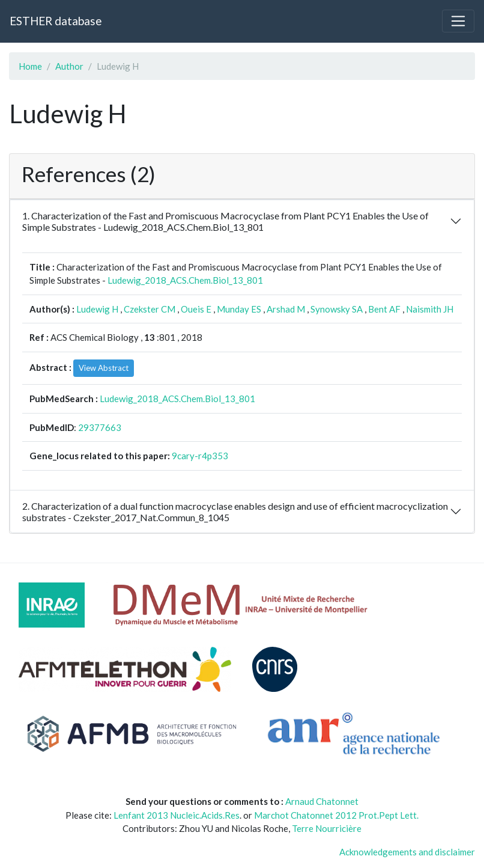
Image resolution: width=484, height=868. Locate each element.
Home (30, 66)
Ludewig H (97, 309)
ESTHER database (56, 21)
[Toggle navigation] (458, 21)
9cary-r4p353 (200, 456)
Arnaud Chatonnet (322, 801)
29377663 (100, 427)
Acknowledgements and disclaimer (407, 852)
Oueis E (196, 309)
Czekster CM (150, 309)
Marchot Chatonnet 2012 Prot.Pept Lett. (336, 815)
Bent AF (384, 309)
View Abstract (104, 368)
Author (69, 66)
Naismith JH (430, 309)
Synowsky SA (337, 309)
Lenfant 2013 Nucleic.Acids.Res (177, 815)
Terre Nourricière (327, 828)
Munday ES (239, 309)
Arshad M (286, 309)
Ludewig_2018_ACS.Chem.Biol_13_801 (185, 280)
